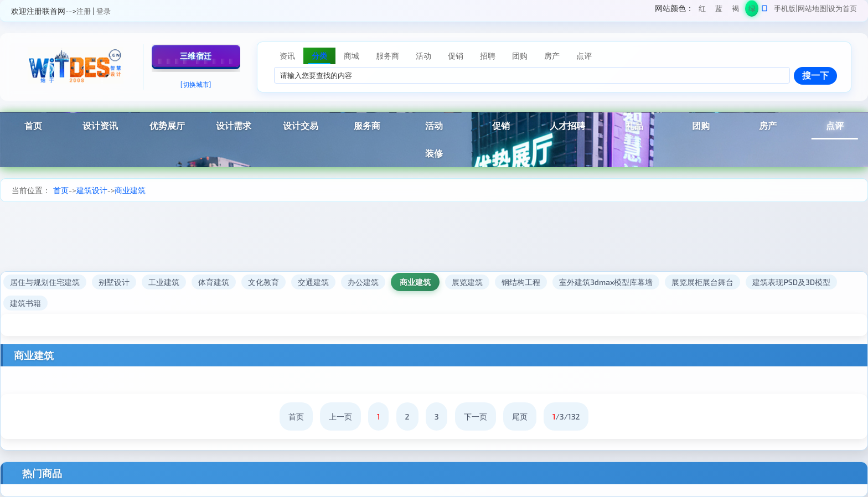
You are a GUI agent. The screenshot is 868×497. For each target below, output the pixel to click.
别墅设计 (114, 282)
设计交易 (301, 125)
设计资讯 (100, 125)
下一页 (476, 416)
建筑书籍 (25, 303)
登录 (104, 11)
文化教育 (263, 282)
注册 (84, 11)
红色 (702, 10)
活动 (434, 125)
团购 (701, 125)
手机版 (785, 8)
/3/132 (566, 416)
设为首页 (843, 8)
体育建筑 (214, 282)
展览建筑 (467, 282)
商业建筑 (130, 190)
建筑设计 (92, 190)
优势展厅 (167, 125)
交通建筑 (313, 282)
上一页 (340, 416)
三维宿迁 (196, 56)
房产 (768, 125)
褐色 (735, 10)
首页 (33, 125)
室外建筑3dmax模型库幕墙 (606, 282)
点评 (835, 125)
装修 (434, 153)
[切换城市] (196, 84)
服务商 (367, 125)
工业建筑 (164, 282)
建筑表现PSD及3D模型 (791, 282)
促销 (501, 125)
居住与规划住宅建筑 (45, 282)
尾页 (520, 416)
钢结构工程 (521, 282)
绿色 (752, 10)
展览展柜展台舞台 (702, 282)
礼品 (634, 125)
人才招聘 (567, 125)
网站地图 (812, 8)
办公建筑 (363, 282)
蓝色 (719, 10)
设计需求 (234, 125)
